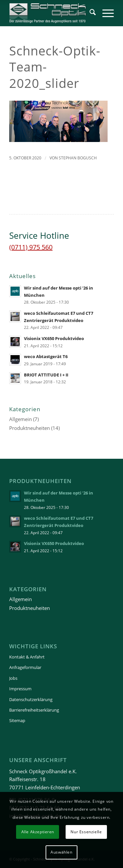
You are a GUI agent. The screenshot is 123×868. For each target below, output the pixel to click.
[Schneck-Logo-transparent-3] (51, 13)
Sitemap (17, 720)
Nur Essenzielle (86, 832)
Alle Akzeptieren (38, 832)
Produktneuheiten (30, 428)
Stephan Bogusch (78, 158)
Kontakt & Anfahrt (27, 657)
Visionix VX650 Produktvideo (54, 338)
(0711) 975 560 (31, 247)
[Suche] (89, 13)
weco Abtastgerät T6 (46, 356)
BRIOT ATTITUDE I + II (46, 375)
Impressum (20, 689)
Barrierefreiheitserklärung (34, 710)
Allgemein (20, 419)
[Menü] (105, 13)
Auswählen (61, 852)
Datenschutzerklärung (31, 699)
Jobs (13, 678)
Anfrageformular (25, 667)
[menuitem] (89, 13)
